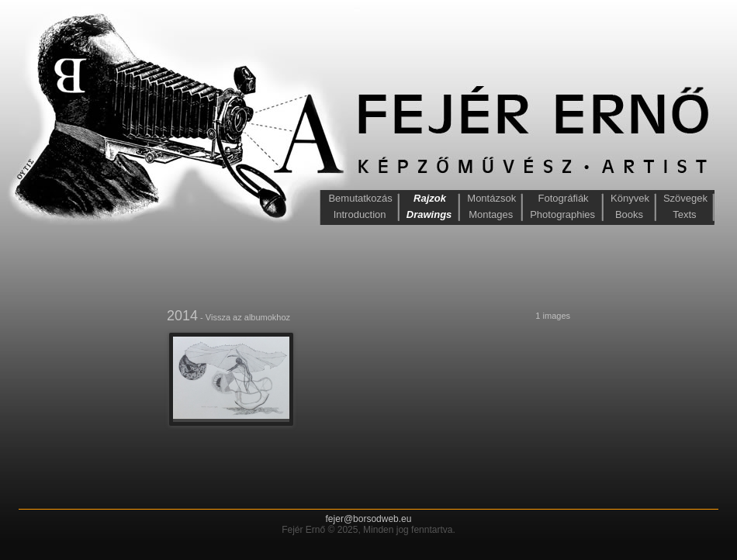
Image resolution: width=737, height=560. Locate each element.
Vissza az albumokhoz (248, 317)
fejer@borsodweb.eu (369, 519)
